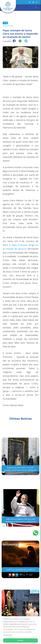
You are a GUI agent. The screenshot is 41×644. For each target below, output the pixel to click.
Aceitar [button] (20, 640)
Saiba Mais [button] (8, 635)
